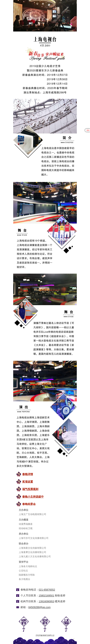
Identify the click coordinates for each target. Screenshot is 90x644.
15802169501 (46, 596)
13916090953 (46, 601)
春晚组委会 (29, 504)
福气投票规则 (30, 489)
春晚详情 (28, 474)
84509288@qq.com (39, 607)
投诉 (88, 130)
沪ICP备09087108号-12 (45, 635)
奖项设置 (28, 482)
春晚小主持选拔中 (33, 497)
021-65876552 (47, 590)
